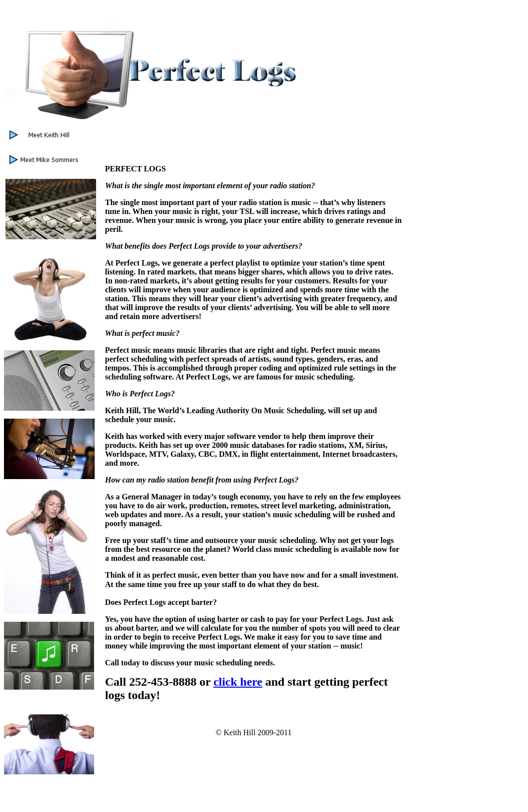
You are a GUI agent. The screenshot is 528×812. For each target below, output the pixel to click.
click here (238, 682)
